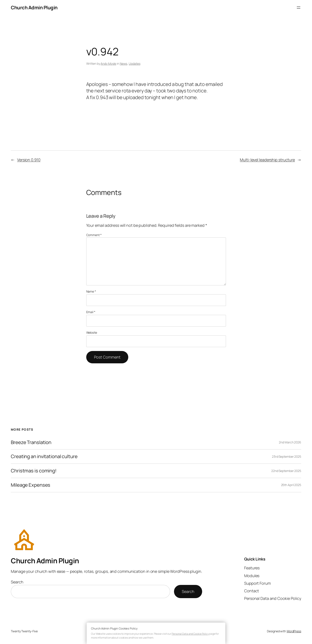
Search (17, 582)
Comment (94, 235)
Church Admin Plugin (34, 8)
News (124, 64)
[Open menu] (299, 8)
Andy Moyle (108, 64)
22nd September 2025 (286, 471)
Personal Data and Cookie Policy (190, 634)
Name (91, 291)
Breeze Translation (31, 442)
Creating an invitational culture (44, 456)
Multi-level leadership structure (267, 160)
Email (91, 312)
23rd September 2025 (287, 456)
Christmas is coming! (34, 471)
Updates (134, 64)
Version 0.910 (29, 160)
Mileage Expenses (31, 485)
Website (92, 332)
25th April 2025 (291, 485)
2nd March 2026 (290, 442)
